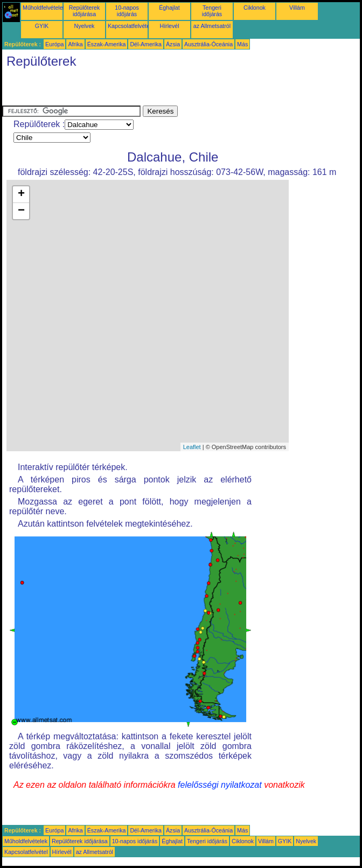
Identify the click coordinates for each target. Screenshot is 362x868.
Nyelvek (85, 26)
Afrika (75, 44)
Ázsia (173, 44)
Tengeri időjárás (212, 11)
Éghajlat (169, 8)
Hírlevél (169, 26)
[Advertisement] (128, 89)
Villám (297, 8)
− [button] (21, 211)
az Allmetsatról (212, 26)
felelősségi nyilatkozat (220, 785)
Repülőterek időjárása (84, 11)
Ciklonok (255, 8)
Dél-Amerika (146, 44)
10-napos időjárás (127, 11)
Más (242, 44)
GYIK (42, 26)
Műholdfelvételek (44, 8)
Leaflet (192, 447)
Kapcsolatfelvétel (130, 26)
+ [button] (21, 194)
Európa (54, 44)
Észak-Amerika (107, 44)
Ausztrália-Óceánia (208, 44)
